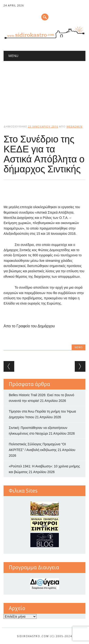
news (79, 347)
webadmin (74, 126)
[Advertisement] (44, 89)
